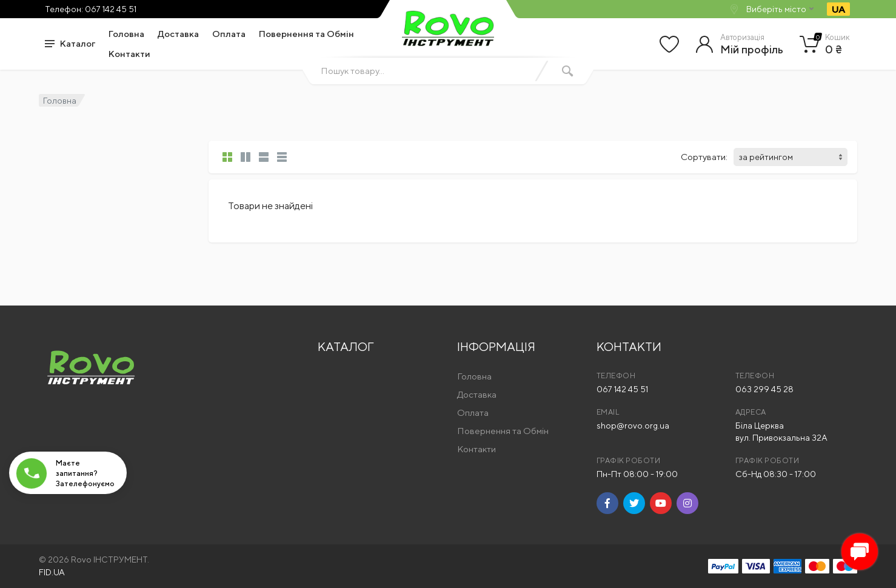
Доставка (178, 34)
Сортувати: (704, 157)
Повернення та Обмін (306, 34)
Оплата (229, 34)
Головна (126, 34)
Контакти (129, 54)
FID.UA (52, 572)
